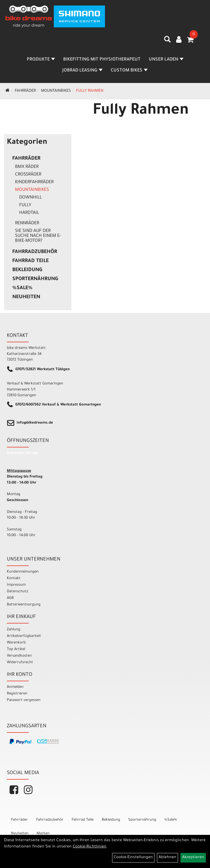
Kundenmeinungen (23, 572)
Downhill (30, 198)
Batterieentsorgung (24, 605)
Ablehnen (167, 858)
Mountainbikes (56, 91)
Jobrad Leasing (82, 71)
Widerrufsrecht (20, 663)
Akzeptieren (193, 858)
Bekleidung (27, 270)
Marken (43, 834)
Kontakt (14, 578)
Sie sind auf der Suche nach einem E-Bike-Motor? (38, 236)
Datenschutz (17, 592)
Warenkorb (16, 643)
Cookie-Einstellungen (133, 858)
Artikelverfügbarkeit (24, 636)
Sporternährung (35, 279)
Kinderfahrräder (34, 182)
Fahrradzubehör (35, 252)
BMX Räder (27, 167)
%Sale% (22, 288)
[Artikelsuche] (167, 41)
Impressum (16, 585)
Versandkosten (19, 656)
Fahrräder (25, 91)
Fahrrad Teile (30, 261)
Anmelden (15, 687)
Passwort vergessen (24, 700)
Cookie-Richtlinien (90, 847)
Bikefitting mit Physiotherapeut (102, 60)
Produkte (41, 60)
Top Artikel (16, 649)
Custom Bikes (129, 71)
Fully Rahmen (90, 91)
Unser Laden (166, 60)
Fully (25, 205)
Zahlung (14, 630)
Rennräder (27, 223)
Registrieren (17, 694)
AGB (10, 598)
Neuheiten (26, 297)
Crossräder (28, 175)
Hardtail (29, 213)
